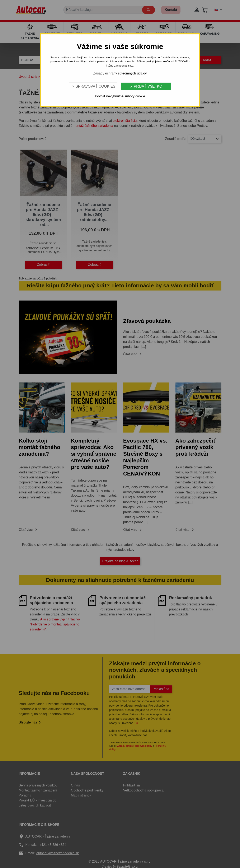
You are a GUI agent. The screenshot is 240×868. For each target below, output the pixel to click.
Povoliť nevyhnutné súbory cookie (120, 96)
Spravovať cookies (93, 86)
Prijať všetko (146, 86)
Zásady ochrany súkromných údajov (120, 73)
